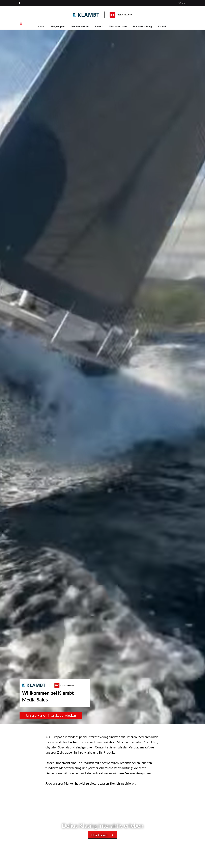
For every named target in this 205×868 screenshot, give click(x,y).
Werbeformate (118, 26)
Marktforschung (142, 26)
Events (99, 26)
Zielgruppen (58, 26)
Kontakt (163, 26)
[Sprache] (182, 3)
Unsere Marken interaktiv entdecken (51, 715)
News (41, 26)
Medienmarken (80, 26)
